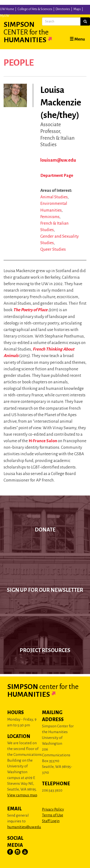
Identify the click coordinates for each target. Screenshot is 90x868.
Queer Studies (53, 249)
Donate (45, 530)
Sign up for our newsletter (45, 590)
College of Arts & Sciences (35, 9)
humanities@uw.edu (24, 827)
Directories (63, 9)
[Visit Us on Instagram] (18, 852)
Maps (77, 9)
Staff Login (51, 821)
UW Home (7, 9)
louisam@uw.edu (58, 160)
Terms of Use (53, 815)
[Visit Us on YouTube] (25, 852)
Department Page (57, 176)
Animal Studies (54, 197)
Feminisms (50, 217)
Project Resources (45, 650)
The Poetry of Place (30, 310)
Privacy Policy (53, 809)
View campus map (22, 795)
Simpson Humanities (34, 32)
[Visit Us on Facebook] (10, 852)
